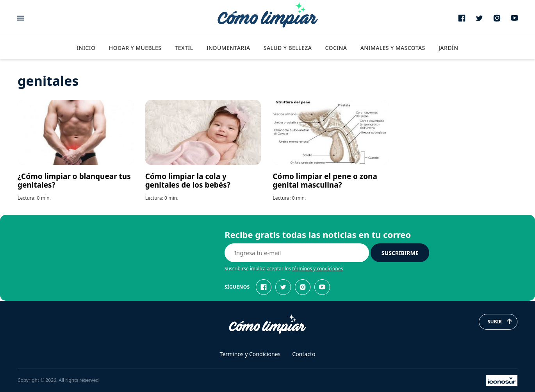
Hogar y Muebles (135, 48)
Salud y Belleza (288, 48)
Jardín (449, 48)
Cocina (336, 48)
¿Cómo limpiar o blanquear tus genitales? (74, 181)
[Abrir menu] (21, 18)
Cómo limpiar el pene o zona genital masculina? (325, 181)
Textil (184, 48)
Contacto (304, 354)
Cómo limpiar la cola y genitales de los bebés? (188, 181)
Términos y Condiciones (250, 354)
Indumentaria (228, 48)
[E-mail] (297, 253)
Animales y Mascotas (393, 48)
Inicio (86, 48)
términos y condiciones (317, 269)
